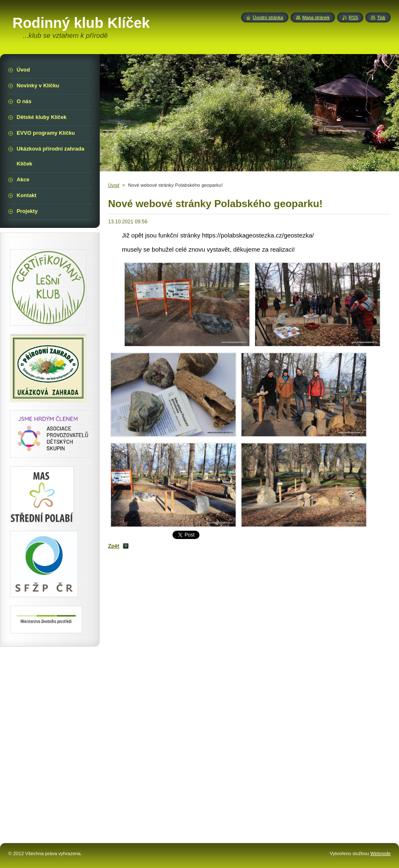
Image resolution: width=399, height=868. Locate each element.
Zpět (114, 546)
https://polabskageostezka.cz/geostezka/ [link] (258, 235)
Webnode (381, 853)
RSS (353, 17)
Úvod (114, 185)
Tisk (381, 17)
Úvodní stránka (268, 17)
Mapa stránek (316, 17)
